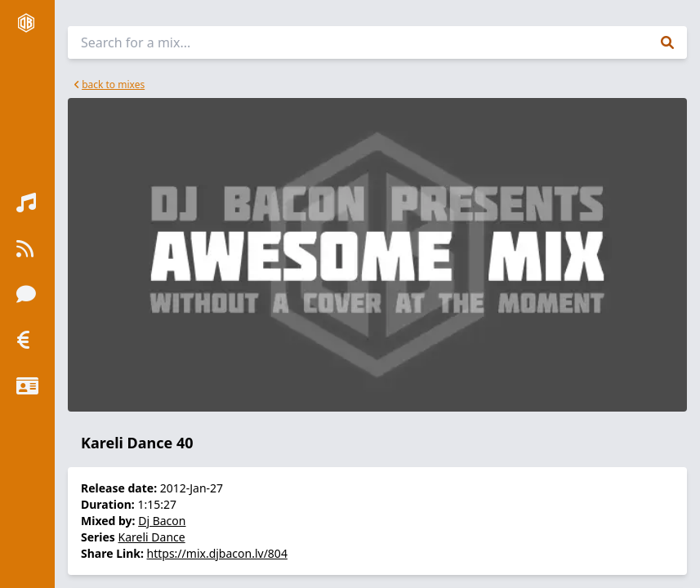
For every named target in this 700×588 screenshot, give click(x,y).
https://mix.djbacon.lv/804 (217, 553)
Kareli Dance (152, 537)
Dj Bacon (162, 521)
